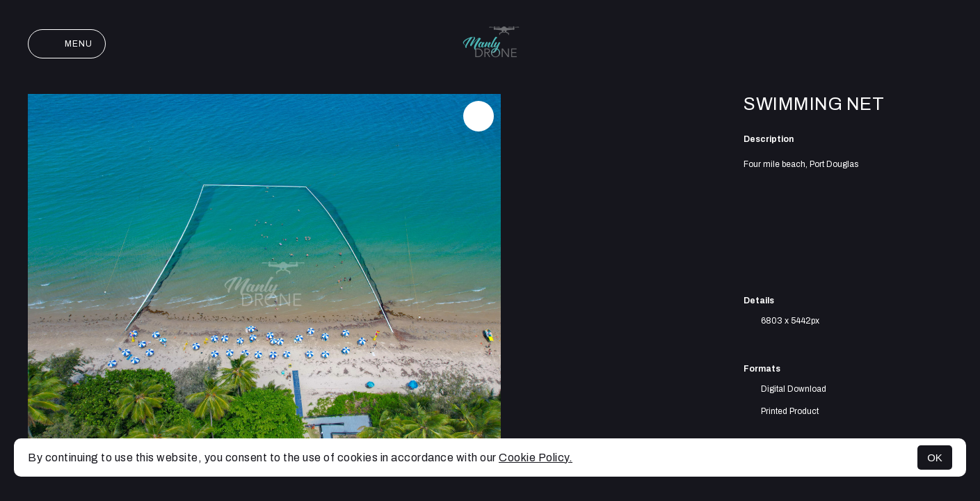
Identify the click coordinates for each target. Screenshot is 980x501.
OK (935, 458)
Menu (67, 44)
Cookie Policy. (536, 458)
